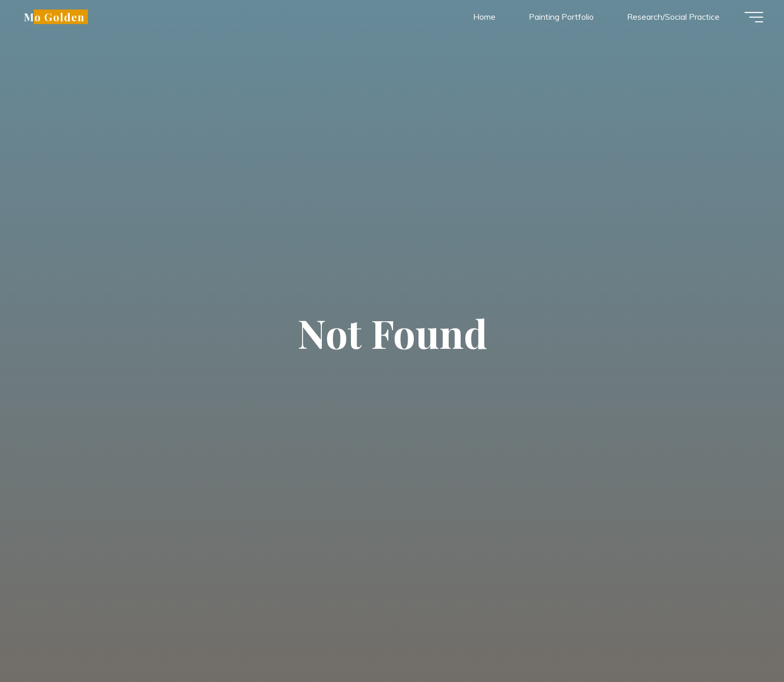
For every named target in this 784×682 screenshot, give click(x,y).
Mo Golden (54, 17)
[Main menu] (754, 17)
